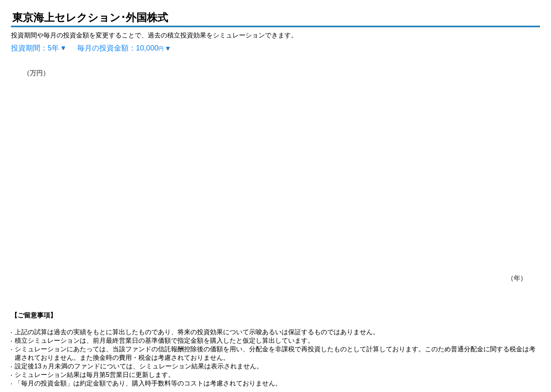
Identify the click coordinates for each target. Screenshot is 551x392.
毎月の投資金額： (120, 48)
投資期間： (35, 48)
